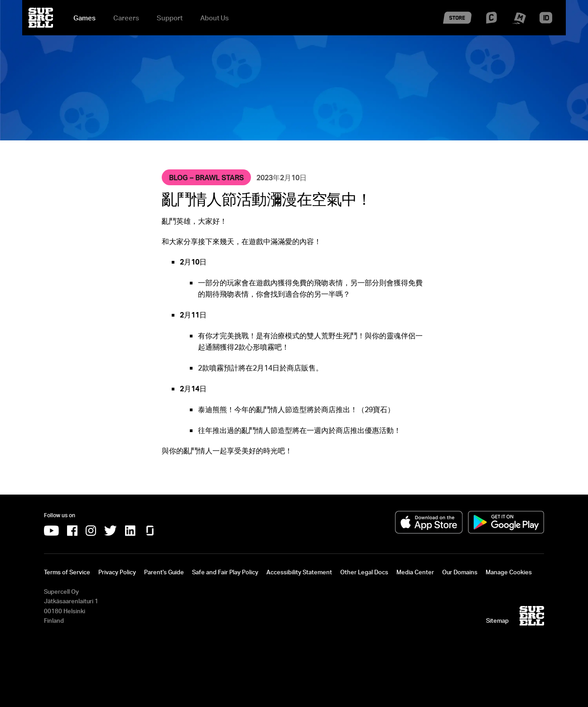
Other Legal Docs (364, 572)
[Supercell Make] (518, 23)
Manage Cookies (509, 572)
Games (84, 18)
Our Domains (460, 572)
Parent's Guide (164, 572)
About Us (214, 18)
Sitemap (497, 620)
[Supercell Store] (458, 26)
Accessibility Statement (299, 572)
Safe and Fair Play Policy (225, 572)
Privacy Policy (117, 572)
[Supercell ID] (546, 21)
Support (170, 18)
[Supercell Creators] (492, 21)
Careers (126, 18)
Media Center (415, 572)
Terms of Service (67, 572)
